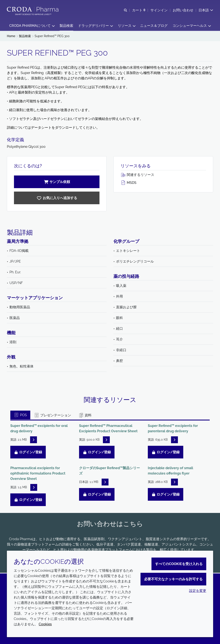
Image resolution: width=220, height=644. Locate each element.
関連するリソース (137, 175)
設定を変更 (198, 591)
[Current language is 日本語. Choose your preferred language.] (206, 10)
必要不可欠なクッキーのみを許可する (173, 579)
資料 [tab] (85, 416)
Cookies (45, 624)
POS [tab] (20, 416)
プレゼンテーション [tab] (53, 416)
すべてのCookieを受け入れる (179, 564)
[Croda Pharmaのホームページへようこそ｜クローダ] (33, 9)
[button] (32, 26)
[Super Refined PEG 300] (57, 199)
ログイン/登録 (28, 453)
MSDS (128, 183)
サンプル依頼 (57, 182)
